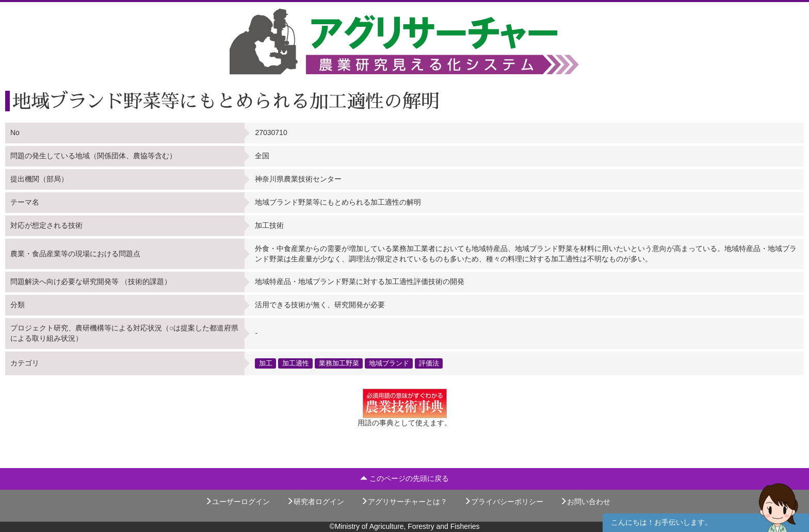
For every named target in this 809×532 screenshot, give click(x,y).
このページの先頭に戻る (405, 478)
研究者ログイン (315, 502)
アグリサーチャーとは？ (404, 502)
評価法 (429, 363)
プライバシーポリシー (504, 502)
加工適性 (296, 363)
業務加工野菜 (339, 363)
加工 (266, 363)
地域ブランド (389, 363)
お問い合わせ (585, 502)
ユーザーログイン (237, 502)
